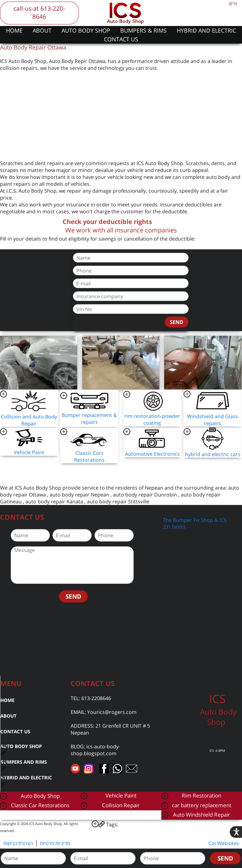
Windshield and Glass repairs (212, 420)
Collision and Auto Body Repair (29, 420)
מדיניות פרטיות (55, 843)
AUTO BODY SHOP (86, 30)
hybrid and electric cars (213, 454)
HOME (14, 30)
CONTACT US (121, 39)
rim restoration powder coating (152, 419)
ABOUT (42, 30)
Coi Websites (224, 843)
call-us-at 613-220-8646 (39, 13)
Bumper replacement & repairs (89, 418)
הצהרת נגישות (18, 843)
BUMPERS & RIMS (143, 30)
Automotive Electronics (152, 454)
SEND (177, 322)
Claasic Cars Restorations (89, 456)
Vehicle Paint (29, 452)
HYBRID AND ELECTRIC (206, 30)
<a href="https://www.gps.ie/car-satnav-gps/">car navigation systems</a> (121, 641)
